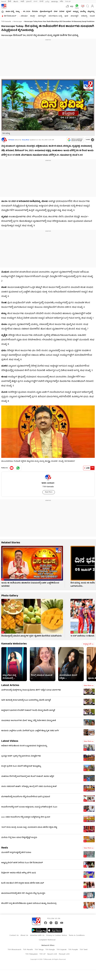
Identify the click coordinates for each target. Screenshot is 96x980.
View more (88, 686)
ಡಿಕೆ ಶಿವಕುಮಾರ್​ (10, 16)
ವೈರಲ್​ (69, 12)
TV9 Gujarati (61, 950)
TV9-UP (68, 2)
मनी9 (61, 2)
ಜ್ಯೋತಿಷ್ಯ (91, 12)
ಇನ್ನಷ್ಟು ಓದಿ (88, 644)
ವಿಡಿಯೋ (24, 16)
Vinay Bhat (26, 140)
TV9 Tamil (83, 950)
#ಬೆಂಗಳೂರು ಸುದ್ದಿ (55, 16)
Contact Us (14, 935)
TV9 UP (42, 954)
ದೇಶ (56, 12)
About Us (24, 935)
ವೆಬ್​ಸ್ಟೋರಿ (42, 16)
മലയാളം (55, 2)
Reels (5, 848)
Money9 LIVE (64, 954)
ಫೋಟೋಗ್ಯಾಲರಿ (46, 12)
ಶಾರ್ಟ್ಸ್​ (33, 16)
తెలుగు (16, 2)
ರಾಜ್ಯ (18, 12)
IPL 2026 (27, 12)
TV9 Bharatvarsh (14, 950)
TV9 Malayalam (31, 954)
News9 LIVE (52, 954)
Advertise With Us (37, 935)
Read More (49, 492)
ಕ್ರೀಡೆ (66, 16)
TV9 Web (11, 140)
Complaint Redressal (47, 940)
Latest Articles (10, 685)
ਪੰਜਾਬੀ (41, 2)
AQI (72, 7)
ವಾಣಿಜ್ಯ (83, 12)
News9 (4, 2)
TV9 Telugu (39, 950)
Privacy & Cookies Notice (57, 935)
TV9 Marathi (28, 950)
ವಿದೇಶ (62, 12)
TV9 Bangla (50, 950)
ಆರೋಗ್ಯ (84, 16)
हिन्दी (10, 2)
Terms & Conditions (77, 935)
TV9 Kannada (6, 22)
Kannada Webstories (14, 644)
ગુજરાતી (29, 2)
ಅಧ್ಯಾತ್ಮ (76, 12)
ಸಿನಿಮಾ (35, 12)
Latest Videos (10, 741)
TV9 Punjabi (73, 950)
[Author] (4, 140)
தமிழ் (47, 2)
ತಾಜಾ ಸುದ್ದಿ (10, 12)
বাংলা (35, 2)
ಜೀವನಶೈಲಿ (75, 16)
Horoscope (17, 22)
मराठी (22, 2)
